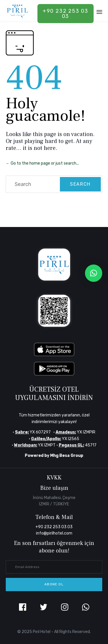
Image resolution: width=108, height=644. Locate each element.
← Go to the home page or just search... (42, 163)
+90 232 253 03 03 (66, 14)
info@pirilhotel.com (54, 533)
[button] (54, 585)
